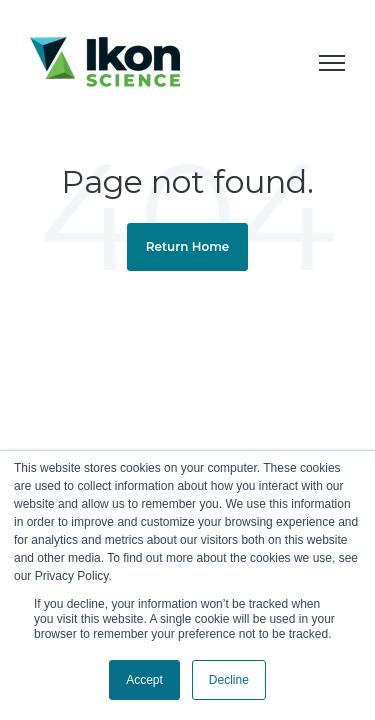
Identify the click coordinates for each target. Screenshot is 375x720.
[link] (105, 60)
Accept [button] (144, 680)
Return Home (188, 246)
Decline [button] (229, 680)
